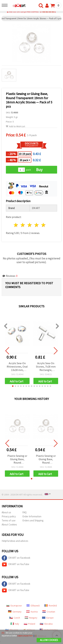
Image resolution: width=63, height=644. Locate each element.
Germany (15, 612)
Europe (48, 618)
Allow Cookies (49, 640)
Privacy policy (9, 516)
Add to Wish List (15, 126)
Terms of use (9, 520)
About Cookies (9, 524)
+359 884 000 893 (48, 12)
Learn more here (25, 636)
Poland (29, 624)
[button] (13, 386)
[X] (3, 633)
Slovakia (46, 624)
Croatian (49, 612)
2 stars (23, 225)
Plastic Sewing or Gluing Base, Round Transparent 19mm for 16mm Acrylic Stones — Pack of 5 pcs (17, 459)
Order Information (32, 516)
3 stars (30, 225)
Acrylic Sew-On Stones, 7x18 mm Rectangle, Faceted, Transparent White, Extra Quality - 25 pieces (46, 367)
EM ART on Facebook (16, 558)
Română (51, 606)
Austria (32, 612)
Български (14, 606)
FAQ (24, 512)
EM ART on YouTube (15, 564)
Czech (15, 618)
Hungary (31, 618)
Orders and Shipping (33, 520)
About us (6, 512)
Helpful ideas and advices (15, 541)
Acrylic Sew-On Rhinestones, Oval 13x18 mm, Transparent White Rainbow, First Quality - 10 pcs (17, 367)
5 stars (43, 225)
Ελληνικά (33, 606)
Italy (15, 624)
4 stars (37, 225)
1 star (16, 225)
